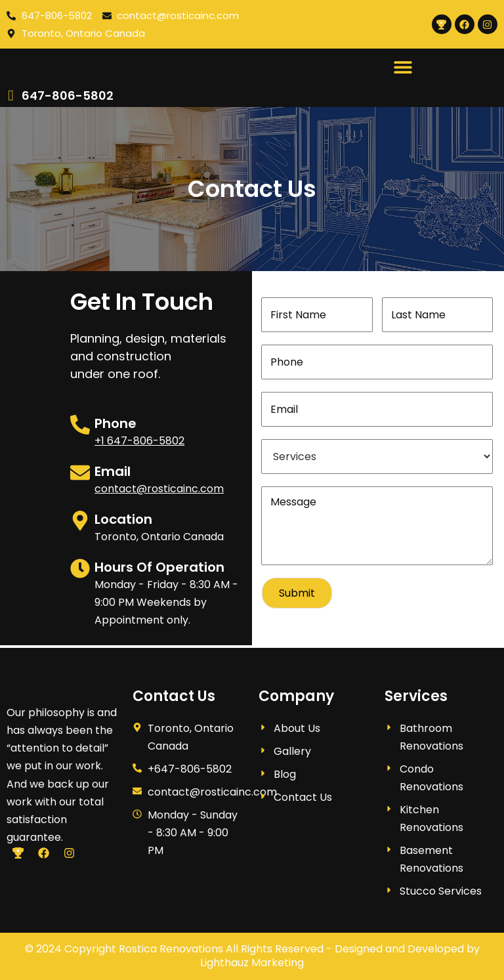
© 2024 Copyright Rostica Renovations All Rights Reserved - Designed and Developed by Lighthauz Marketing (252, 956)
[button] (403, 68)
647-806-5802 (68, 98)
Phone (115, 426)
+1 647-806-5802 (139, 443)
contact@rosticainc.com (159, 491)
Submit (297, 596)
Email (113, 474)
